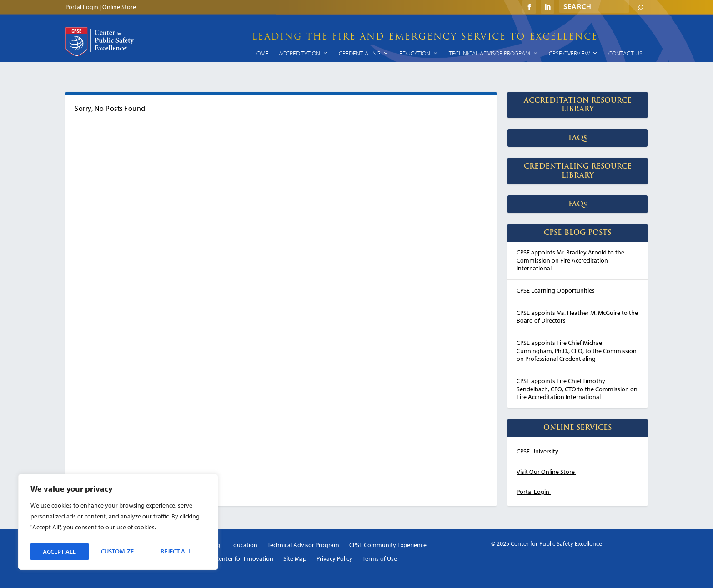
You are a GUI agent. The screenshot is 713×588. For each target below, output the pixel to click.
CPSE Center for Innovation (237, 559)
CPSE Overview (569, 53)
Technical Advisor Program (490, 53)
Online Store (119, 7)
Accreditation (299, 53)
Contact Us (625, 53)
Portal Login (82, 7)
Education (415, 53)
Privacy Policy (334, 559)
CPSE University (537, 451)
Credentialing (360, 53)
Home (261, 53)
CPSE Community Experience (388, 545)
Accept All (178, 552)
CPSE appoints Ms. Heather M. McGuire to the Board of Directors (577, 317)
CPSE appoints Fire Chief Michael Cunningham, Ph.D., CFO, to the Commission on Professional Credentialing (577, 351)
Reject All (118, 552)
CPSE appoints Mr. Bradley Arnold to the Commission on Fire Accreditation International (570, 260)
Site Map (295, 559)
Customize (59, 552)
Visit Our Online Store (546, 472)
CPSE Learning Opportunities (556, 290)
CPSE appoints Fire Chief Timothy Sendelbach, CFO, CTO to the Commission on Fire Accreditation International (577, 389)
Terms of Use (380, 559)
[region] (118, 523)
